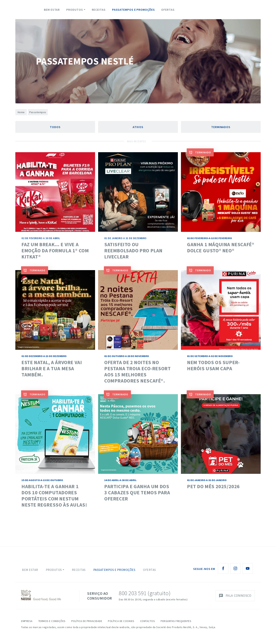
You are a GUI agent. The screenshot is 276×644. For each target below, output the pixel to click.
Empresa (27, 621)
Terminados (221, 127)
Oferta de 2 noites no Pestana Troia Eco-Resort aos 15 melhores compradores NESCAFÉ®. (137, 371)
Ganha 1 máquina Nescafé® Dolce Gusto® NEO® (221, 247)
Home (21, 112)
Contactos (148, 621)
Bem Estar (52, 10)
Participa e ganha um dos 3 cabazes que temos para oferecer (137, 492)
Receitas (99, 10)
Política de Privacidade (87, 621)
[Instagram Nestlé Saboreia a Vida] (235, 568)
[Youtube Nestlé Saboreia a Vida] (248, 568)
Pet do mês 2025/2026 (213, 486)
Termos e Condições (52, 621)
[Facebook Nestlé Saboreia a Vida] (223, 568)
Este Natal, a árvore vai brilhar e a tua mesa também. (52, 368)
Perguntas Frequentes (176, 621)
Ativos (138, 127)
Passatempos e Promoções (133, 10)
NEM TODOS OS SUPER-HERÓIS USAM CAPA (213, 365)
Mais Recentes (137, 141)
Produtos (75, 10)
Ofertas (168, 10)
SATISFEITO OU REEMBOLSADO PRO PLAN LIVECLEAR (133, 250)
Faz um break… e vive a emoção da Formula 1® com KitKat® (55, 250)
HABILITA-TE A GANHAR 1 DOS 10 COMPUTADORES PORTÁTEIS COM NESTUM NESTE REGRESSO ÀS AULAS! (54, 496)
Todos (55, 127)
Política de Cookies (121, 621)
